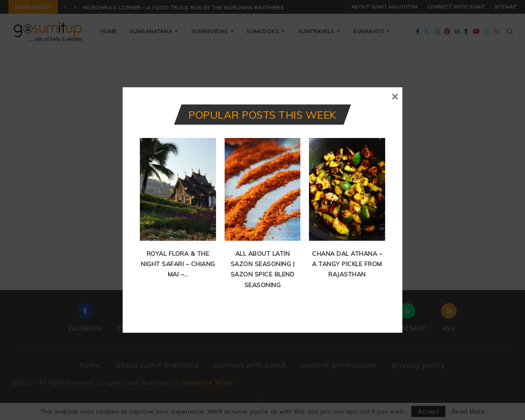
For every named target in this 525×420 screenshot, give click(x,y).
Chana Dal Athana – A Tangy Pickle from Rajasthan (347, 264)
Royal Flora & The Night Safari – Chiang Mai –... (178, 264)
